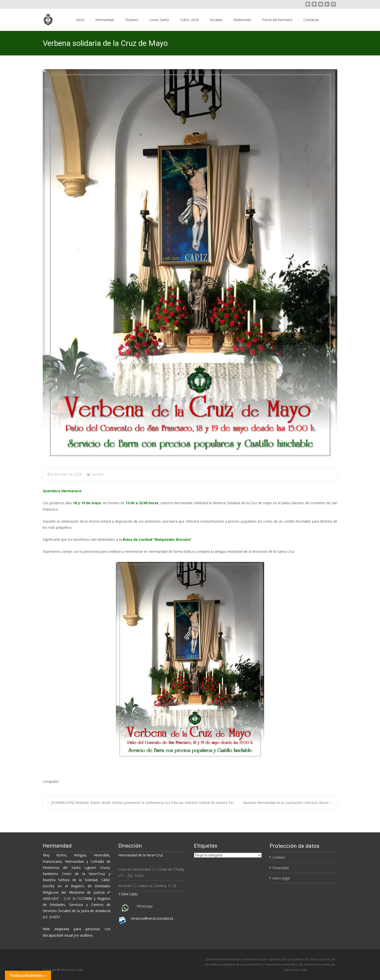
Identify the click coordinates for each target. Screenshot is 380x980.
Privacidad (281, 868)
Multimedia (242, 20)
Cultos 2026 (189, 20)
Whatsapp (145, 906)
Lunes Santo (159, 20)
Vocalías (216, 20)
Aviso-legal (281, 878)
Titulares (132, 20)
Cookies (279, 857)
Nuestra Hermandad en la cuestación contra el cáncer (288, 803)
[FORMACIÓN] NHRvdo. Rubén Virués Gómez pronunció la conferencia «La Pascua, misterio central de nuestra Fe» (141, 803)
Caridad (97, 474)
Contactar (311, 20)
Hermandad (105, 20)
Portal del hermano (277, 20)
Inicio (80, 20)
